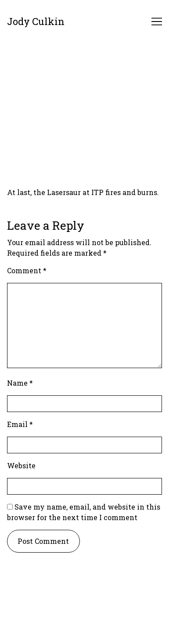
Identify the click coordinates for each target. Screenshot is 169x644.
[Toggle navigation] (157, 22)
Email (20, 424)
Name (20, 383)
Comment (27, 270)
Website (21, 465)
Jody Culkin (36, 21)
